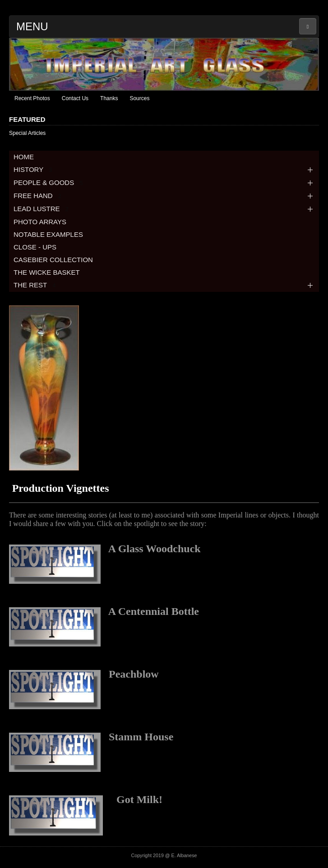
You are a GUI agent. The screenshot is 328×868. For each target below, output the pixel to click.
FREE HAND (39, 196)
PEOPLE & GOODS (49, 182)
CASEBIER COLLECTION (53, 260)
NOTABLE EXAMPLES (48, 234)
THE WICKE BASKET (47, 272)
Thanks (109, 98)
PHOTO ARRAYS (40, 222)
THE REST (36, 285)
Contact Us (75, 98)
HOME (24, 157)
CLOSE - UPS (35, 247)
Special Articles (27, 133)
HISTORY (34, 169)
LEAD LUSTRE (42, 209)
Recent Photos (32, 98)
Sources (139, 98)
